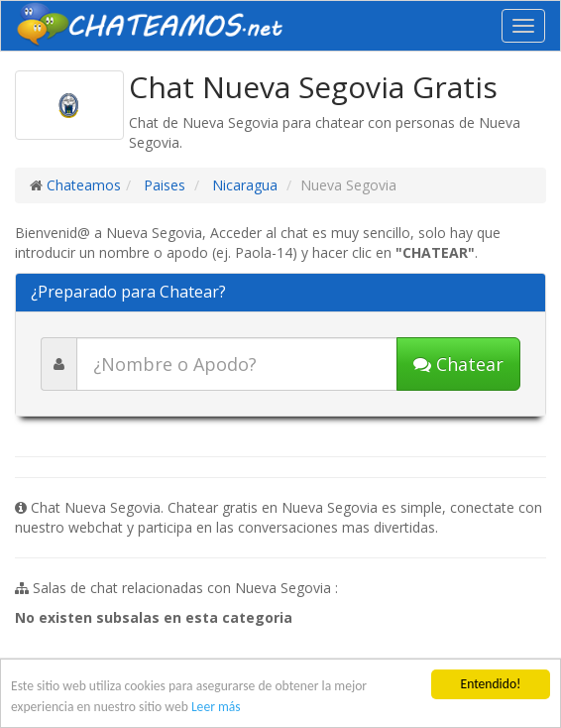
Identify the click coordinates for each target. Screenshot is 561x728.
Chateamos (84, 185)
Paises (163, 185)
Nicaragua (243, 185)
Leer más (216, 707)
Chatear (458, 364)
